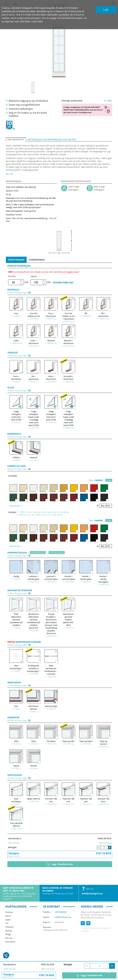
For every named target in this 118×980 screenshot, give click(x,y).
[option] (59, 51)
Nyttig (8, 931)
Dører (8, 916)
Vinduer (9, 912)
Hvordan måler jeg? (63, 282)
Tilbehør (9, 927)
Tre (7, 923)
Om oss (9, 938)
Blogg (8, 934)
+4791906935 (60, 912)
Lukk (106, 10)
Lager (8, 920)
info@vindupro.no (92, 893)
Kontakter (10, 942)
